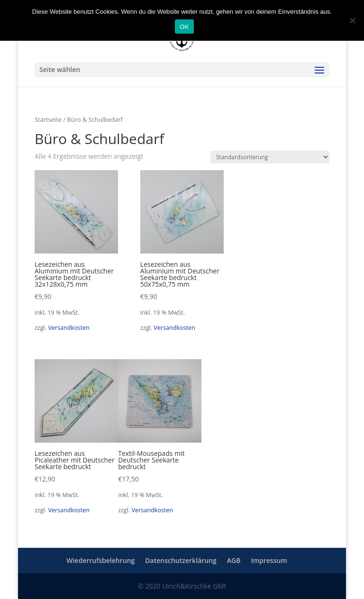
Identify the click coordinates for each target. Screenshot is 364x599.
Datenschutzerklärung (181, 560)
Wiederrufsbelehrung (100, 560)
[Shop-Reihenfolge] (270, 157)
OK (184, 27)
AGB (234, 560)
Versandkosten (69, 328)
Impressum (269, 560)
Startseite (48, 119)
